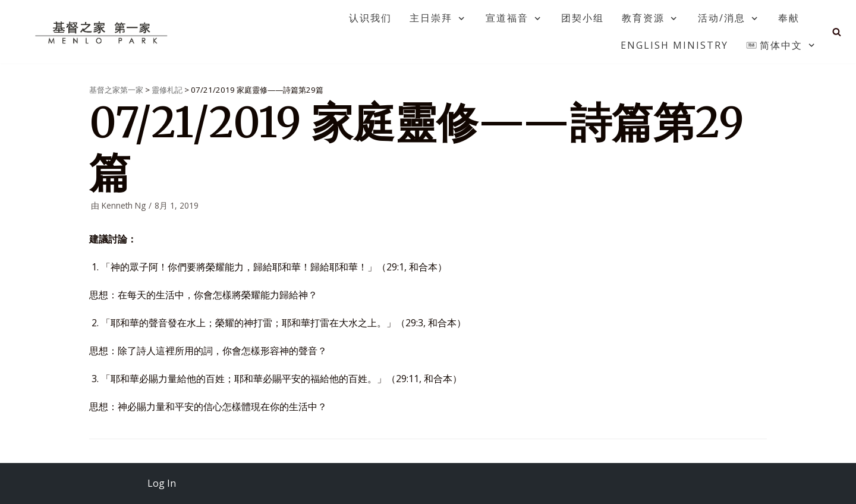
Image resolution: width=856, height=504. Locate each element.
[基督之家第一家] (103, 32)
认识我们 (370, 18)
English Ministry (674, 45)
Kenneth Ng (124, 205)
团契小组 (583, 18)
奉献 (789, 18)
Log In (162, 483)
